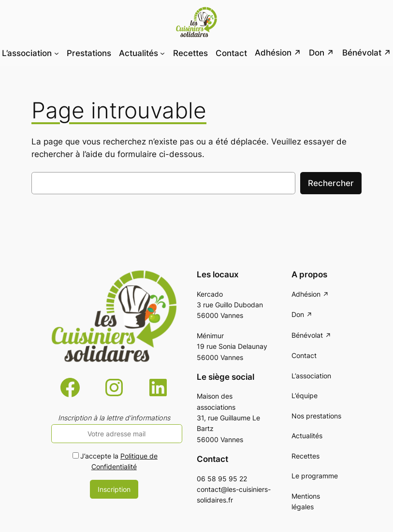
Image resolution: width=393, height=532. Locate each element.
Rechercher (331, 183)
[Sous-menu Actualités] (162, 53)
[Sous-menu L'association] (57, 53)
